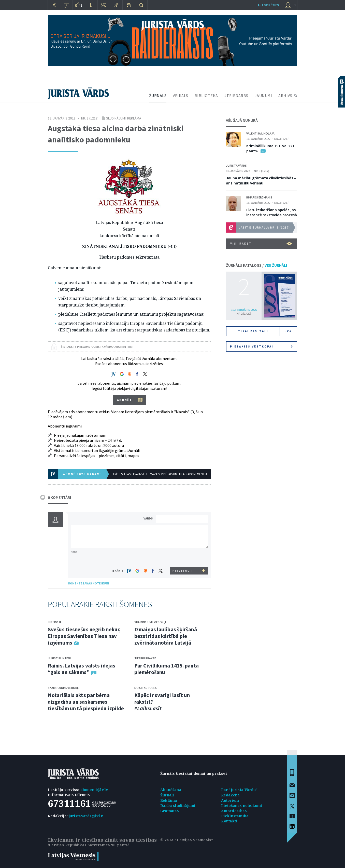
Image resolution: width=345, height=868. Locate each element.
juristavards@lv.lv (86, 816)
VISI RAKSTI (261, 244)
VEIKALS (181, 96)
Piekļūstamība (235, 816)
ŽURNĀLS (158, 96)
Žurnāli (167, 795)
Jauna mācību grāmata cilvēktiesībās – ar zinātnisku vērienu (261, 180)
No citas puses (146, 688)
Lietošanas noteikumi (242, 805)
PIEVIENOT (183, 571)
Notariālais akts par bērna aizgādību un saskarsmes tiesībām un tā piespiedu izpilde (86, 702)
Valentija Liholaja (260, 133)
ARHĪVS (285, 96)
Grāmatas (170, 811)
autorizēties (268, 5)
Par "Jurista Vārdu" (239, 790)
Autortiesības (234, 811)
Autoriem (230, 800)
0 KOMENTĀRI (59, 497)
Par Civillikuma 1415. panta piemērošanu (167, 669)
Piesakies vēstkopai (261, 346)
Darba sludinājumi (178, 805)
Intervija (55, 622)
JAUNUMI (263, 96)
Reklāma (169, 800)
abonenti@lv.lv (94, 790)
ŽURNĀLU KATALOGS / (256, 265)
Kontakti (229, 821)
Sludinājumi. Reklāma (124, 118)
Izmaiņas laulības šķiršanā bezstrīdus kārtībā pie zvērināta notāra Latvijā (166, 636)
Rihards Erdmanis (259, 197)
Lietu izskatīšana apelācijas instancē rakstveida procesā (272, 212)
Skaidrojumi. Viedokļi (64, 688)
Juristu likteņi (59, 658)
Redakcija (231, 795)
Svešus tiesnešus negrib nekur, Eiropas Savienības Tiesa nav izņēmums (84, 636)
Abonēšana (171, 790)
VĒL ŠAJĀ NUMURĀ (242, 120)
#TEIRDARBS (236, 96)
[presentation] (183, 557)
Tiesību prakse (145, 658)
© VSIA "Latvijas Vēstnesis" (187, 840)
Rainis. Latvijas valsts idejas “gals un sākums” (82, 669)
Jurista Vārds (236, 165)
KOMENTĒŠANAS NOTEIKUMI (89, 583)
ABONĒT (125, 400)
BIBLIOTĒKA (206, 96)
